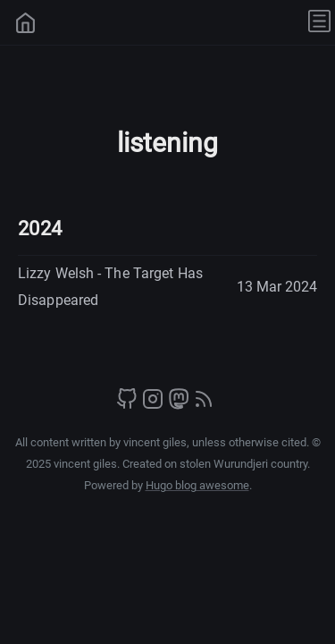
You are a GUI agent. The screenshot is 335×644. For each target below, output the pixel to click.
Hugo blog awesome (197, 485)
